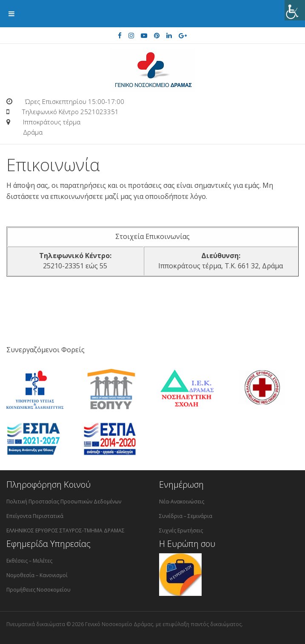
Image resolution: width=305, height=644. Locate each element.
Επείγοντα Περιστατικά (35, 516)
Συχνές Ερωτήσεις (181, 530)
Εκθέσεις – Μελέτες (29, 561)
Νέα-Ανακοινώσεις (182, 502)
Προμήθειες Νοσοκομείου (38, 590)
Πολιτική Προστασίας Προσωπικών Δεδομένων (64, 502)
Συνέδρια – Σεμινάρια (186, 516)
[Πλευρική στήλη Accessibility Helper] (295, 10)
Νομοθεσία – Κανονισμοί (37, 575)
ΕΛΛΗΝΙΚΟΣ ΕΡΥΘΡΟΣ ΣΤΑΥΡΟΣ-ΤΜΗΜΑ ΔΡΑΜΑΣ (66, 530)
